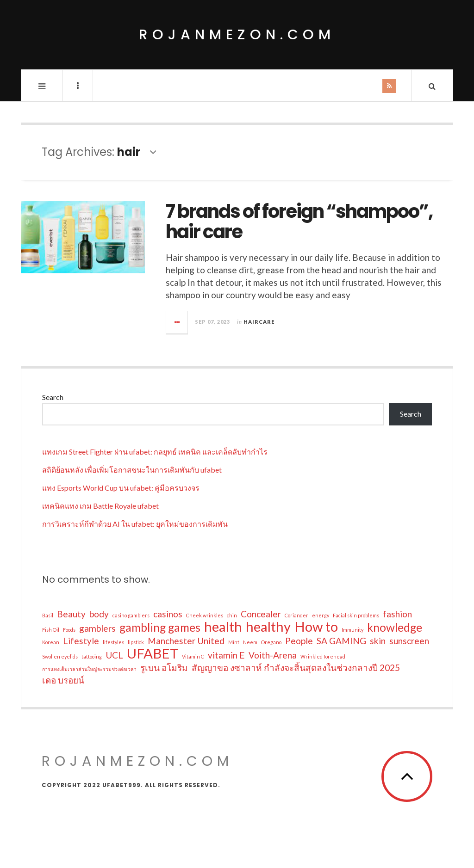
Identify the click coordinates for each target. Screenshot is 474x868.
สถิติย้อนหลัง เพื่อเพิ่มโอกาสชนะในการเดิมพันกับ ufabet (132, 470)
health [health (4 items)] (223, 627)
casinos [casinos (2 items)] (168, 614)
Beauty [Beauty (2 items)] (71, 614)
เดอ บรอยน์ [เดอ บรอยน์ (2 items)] (63, 680)
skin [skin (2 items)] (378, 641)
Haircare (259, 322)
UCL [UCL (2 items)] (114, 655)
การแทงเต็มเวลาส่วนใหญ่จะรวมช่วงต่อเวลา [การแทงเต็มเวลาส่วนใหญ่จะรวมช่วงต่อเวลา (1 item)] (89, 669)
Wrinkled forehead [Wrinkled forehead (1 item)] (323, 656)
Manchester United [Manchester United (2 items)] (186, 641)
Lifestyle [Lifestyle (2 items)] (81, 641)
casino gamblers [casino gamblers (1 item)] (131, 615)
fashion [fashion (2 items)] (397, 614)
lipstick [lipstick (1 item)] (136, 642)
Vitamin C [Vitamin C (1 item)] (193, 656)
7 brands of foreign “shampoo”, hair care (299, 222)
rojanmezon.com (237, 35)
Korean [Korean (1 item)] (51, 642)
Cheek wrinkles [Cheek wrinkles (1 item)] (205, 615)
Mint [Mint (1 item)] (234, 642)
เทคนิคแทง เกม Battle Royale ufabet (100, 506)
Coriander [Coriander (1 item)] (296, 615)
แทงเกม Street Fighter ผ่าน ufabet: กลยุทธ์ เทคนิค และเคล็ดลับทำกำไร (155, 452)
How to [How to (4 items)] (316, 627)
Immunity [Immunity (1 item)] (352, 630)
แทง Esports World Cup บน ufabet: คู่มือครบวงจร (121, 488)
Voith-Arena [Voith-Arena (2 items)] (273, 655)
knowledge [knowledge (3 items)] (395, 628)
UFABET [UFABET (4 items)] (153, 653)
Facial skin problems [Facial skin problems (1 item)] (356, 615)
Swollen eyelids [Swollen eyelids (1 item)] (60, 656)
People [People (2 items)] (299, 641)
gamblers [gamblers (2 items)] (97, 628)
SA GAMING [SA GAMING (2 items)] (341, 641)
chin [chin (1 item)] (232, 615)
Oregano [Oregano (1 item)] (271, 642)
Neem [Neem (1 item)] (250, 642)
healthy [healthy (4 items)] (268, 627)
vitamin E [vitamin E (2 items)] (226, 655)
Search (53, 397)
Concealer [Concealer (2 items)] (261, 614)
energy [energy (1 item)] (321, 615)
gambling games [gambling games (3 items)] (160, 628)
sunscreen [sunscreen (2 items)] (409, 641)
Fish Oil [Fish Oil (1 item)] (51, 630)
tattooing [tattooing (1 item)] (92, 656)
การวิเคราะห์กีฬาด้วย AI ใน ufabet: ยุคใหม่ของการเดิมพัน (135, 524)
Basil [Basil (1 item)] (48, 615)
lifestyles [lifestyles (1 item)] (113, 642)
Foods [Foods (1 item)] (69, 630)
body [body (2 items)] (99, 614)
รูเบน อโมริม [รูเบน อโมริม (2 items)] (164, 668)
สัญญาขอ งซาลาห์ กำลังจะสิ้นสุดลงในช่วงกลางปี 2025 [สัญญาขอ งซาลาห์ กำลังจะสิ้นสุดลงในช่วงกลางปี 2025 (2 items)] (296, 668)
